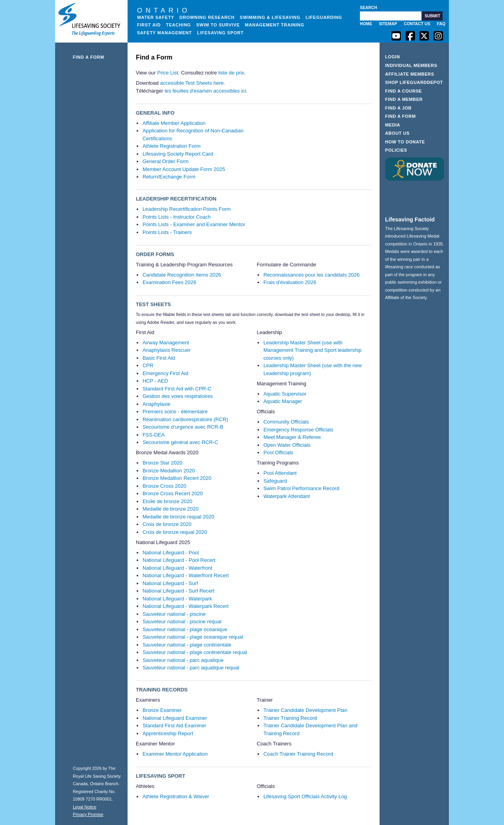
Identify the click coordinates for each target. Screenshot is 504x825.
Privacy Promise (88, 814)
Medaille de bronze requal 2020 (178, 517)
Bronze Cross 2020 (164, 486)
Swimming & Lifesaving (270, 17)
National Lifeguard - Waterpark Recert (185, 606)
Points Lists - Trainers (167, 232)
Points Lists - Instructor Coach (177, 217)
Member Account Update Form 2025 (184, 169)
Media (393, 125)
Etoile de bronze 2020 (167, 501)
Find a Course (404, 91)
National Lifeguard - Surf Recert (179, 591)
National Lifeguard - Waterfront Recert (186, 575)
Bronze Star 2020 (162, 463)
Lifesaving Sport (220, 33)
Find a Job (398, 108)
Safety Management (164, 33)
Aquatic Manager (283, 401)
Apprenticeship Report (168, 733)
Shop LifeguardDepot (414, 82)
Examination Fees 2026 (170, 282)
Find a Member (404, 99)
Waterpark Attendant (287, 496)
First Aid (149, 25)
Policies (396, 150)
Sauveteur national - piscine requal (182, 622)
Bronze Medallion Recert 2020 (177, 478)
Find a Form (89, 57)
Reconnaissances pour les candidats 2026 (311, 275)
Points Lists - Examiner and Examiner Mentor (194, 224)
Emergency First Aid (165, 373)
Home (366, 24)
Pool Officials (278, 452)
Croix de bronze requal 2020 (175, 532)
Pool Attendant (280, 473)
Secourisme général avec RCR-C (180, 442)
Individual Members (411, 65)
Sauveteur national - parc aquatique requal (191, 668)
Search (369, 8)
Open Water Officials (287, 445)
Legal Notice (85, 807)
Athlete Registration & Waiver (176, 796)
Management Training (275, 25)
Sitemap (388, 24)
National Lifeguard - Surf (170, 583)
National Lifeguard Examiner (175, 718)
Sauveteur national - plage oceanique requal (193, 637)
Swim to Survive (218, 25)
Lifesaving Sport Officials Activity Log (305, 796)
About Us (397, 133)
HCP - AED (155, 381)
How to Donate (405, 142)
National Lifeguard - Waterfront (177, 568)
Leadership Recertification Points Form (187, 209)
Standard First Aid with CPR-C (177, 389)
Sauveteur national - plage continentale (187, 645)
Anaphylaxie (157, 404)
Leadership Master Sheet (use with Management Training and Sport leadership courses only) (312, 350)
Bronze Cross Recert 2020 (173, 493)
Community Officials (286, 422)
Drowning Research (207, 17)
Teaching (178, 25)
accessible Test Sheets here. (192, 83)
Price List (168, 73)
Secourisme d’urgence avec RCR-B (183, 427)
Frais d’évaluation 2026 (290, 282)
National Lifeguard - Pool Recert (179, 560)
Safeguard (275, 481)
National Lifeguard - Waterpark (177, 599)
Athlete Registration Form (171, 146)
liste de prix (231, 73)
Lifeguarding (324, 17)
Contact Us (417, 24)
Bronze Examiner (162, 710)
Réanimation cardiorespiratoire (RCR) (185, 419)
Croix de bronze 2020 (167, 524)
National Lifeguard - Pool (171, 553)
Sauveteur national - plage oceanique (185, 629)
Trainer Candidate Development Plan (305, 710)
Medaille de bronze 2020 (170, 509)
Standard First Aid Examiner (174, 726)
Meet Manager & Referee (292, 437)
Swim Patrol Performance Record (301, 488)
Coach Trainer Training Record (298, 754)
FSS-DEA (154, 435)
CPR (148, 365)
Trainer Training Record (290, 718)
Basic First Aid (159, 358)
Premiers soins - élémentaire (175, 412)
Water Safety (156, 17)
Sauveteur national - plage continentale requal (195, 652)
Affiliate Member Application (174, 123)
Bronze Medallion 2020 (169, 471)
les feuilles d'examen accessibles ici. (206, 91)
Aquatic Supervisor (285, 394)
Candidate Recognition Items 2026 (182, 275)
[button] (432, 16)
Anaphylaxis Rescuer (167, 350)
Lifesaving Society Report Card (178, 154)
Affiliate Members (410, 74)
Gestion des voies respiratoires (178, 396)
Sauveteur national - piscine (174, 614)
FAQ (441, 24)
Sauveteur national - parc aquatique (183, 660)
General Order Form (166, 161)
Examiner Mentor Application (175, 754)
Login (393, 57)
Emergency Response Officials (298, 430)
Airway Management (166, 343)
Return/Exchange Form (169, 177)
